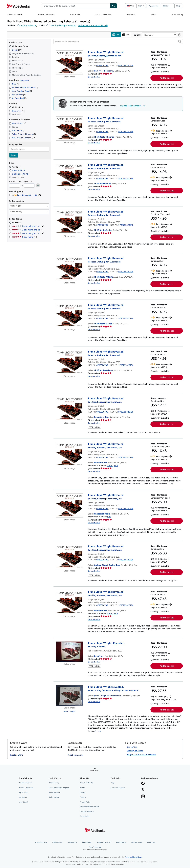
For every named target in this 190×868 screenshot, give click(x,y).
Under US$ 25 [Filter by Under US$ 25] (17, 170)
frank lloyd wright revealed (62, 25)
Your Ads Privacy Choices (89, 807)
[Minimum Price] (15, 186)
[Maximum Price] (29, 186)
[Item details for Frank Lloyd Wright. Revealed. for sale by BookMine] (70, 652)
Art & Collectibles (103, 14)
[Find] (113, 6)
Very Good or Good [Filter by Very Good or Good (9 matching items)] (21, 91)
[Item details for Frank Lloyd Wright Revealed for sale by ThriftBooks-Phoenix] (70, 129)
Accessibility (85, 816)
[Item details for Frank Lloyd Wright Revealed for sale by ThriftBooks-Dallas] (70, 222)
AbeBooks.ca (121, 842)
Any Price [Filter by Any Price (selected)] (15, 167)
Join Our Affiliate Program (59, 788)
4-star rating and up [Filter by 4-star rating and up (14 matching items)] (28, 233)
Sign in (141, 6)
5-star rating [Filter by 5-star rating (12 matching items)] (25, 237)
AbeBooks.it (87, 842)
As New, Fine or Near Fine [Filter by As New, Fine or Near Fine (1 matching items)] (24, 88)
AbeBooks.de (57, 842)
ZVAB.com (151, 842)
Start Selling (177, 14)
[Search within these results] (118, 42)
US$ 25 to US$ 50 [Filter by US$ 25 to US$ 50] (19, 174)
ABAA (110, 465)
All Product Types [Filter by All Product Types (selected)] (19, 46)
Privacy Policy (85, 802)
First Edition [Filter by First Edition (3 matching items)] (18, 123)
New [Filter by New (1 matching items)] (14, 84)
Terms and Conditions (133, 857)
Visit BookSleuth (75, 755)
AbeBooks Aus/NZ (104, 842)
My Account (153, 6)
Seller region (16, 206)
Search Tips (132, 747)
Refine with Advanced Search (93, 25)
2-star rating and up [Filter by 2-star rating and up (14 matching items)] (28, 226)
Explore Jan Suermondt (133, 106)
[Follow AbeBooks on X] (143, 790)
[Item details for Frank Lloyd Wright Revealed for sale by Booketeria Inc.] (70, 409)
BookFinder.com (95, 848)
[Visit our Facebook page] (143, 784)
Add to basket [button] (167, 78)
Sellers (154, 14)
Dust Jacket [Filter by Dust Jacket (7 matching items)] (17, 131)
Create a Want (16, 755)
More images (70, 711)
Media (82, 788)
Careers (83, 792)
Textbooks (131, 14)
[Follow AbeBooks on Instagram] (143, 797)
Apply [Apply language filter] (14, 155)
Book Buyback (55, 792)
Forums (83, 797)
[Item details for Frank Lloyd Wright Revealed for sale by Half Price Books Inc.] (70, 63)
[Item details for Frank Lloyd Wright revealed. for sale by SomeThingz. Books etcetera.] (70, 695)
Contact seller (94, 77)
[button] (180, 42)
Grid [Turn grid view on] (126, 35)
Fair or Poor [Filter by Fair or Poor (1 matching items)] (17, 95)
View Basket (23, 802)
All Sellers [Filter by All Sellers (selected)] (17, 223)
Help (178, 6)
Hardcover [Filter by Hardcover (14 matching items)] (17, 111)
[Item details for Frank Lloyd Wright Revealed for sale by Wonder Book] (70, 454)
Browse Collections (46, 14)
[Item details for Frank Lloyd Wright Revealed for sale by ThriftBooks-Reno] (70, 175)
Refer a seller (54, 797)
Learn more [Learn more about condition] (24, 80)
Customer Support (118, 788)
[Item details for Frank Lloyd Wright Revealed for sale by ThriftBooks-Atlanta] (70, 269)
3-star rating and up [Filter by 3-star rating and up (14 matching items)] (28, 230)
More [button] (99, 731)
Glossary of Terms (135, 751)
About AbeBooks (86, 783)
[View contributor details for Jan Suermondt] (113, 122)
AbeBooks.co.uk (41, 842)
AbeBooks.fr (72, 842)
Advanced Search (15, 14)
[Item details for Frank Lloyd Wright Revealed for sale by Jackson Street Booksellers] (70, 557)
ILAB (116, 465)
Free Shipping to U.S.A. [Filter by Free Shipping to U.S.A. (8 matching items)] (25, 195)
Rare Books (75, 14)
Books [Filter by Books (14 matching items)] (15, 50)
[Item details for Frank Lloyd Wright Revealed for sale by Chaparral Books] (70, 506)
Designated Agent (87, 811)
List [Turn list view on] (116, 35)
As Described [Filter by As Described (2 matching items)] (18, 98)
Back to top (95, 770)
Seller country (16, 212)
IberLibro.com (136, 842)
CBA (109, 517)
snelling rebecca (28, 25)
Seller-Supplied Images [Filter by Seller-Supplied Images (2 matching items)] (22, 134)
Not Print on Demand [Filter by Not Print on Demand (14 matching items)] (22, 138)
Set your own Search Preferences (141, 754)
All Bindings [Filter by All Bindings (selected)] (16, 107)
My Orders (23, 797)
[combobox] (76, 6)
